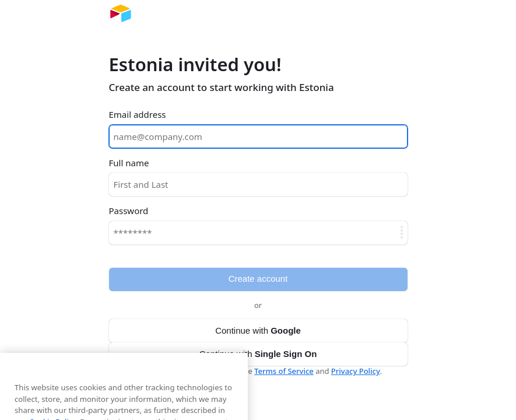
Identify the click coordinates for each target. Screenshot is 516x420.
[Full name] (258, 184)
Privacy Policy (356, 371)
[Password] (258, 233)
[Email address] (258, 136)
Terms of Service (284, 371)
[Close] (233, 383)
